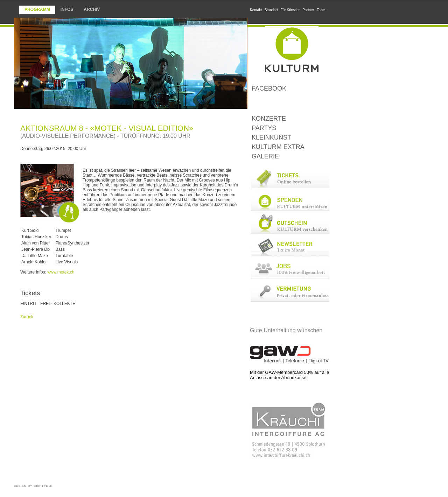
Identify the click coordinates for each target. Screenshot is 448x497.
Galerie (265, 156)
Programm (37, 9)
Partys (264, 128)
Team (321, 10)
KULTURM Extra (278, 147)
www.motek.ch (61, 272)
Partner (308, 10)
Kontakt (256, 10)
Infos (67, 9)
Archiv (92, 9)
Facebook (269, 88)
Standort (271, 10)
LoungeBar (290, 104)
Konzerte (269, 119)
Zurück (27, 317)
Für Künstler (290, 10)
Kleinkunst (271, 137)
